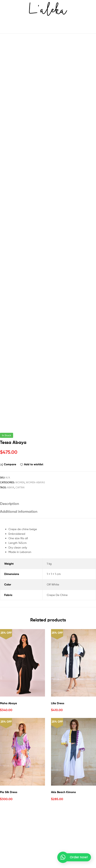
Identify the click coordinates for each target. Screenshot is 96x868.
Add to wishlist (34, 519)
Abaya (11, 543)
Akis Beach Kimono (63, 847)
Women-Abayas (35, 538)
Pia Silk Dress (9, 847)
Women (20, 538)
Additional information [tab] (19, 567)
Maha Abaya (8, 758)
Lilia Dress (58, 758)
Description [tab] (9, 559)
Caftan (20, 543)
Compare (10, 519)
